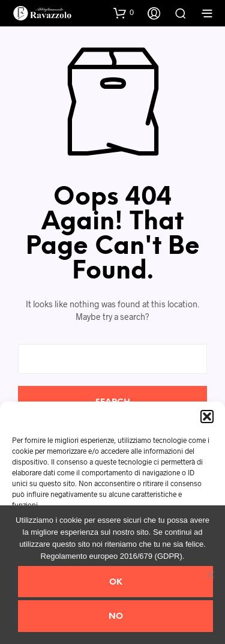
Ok (116, 582)
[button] (207, 417)
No (116, 617)
